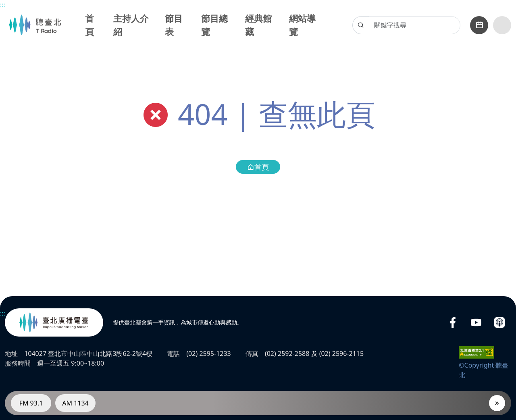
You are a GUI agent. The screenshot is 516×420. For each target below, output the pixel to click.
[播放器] (497, 403)
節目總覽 (214, 25)
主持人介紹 (131, 25)
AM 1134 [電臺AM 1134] (75, 403)
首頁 (89, 25)
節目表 (174, 25)
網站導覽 (302, 25)
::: (3, 5)
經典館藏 (258, 25)
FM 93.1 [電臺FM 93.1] (31, 403)
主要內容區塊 (4, 4)
